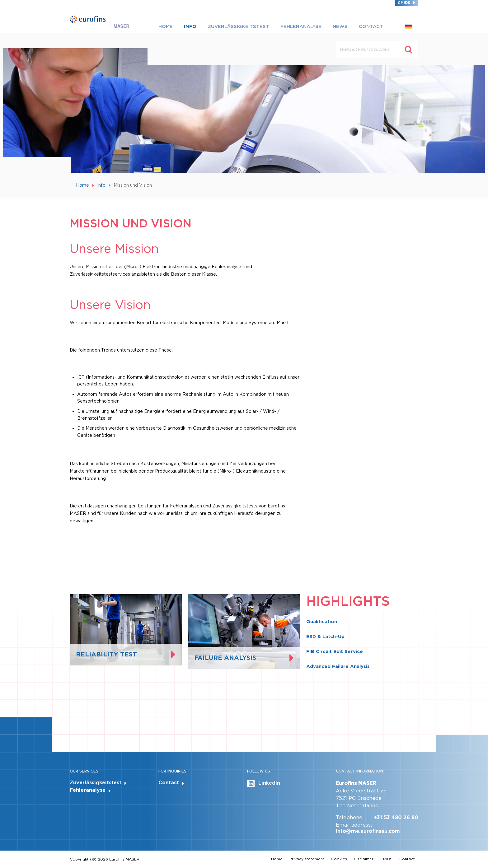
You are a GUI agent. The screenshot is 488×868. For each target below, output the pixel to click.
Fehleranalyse (301, 26)
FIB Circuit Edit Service (335, 651)
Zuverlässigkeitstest (238, 26)
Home (166, 26)
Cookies (339, 859)
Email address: (354, 825)
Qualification (322, 622)
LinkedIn (264, 783)
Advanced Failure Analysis (338, 666)
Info (190, 26)
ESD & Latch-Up (325, 637)
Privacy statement (307, 859)
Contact (371, 26)
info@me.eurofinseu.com (368, 831)
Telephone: (350, 817)
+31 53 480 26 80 (396, 817)
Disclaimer (364, 859)
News (340, 26)
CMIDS (404, 3)
